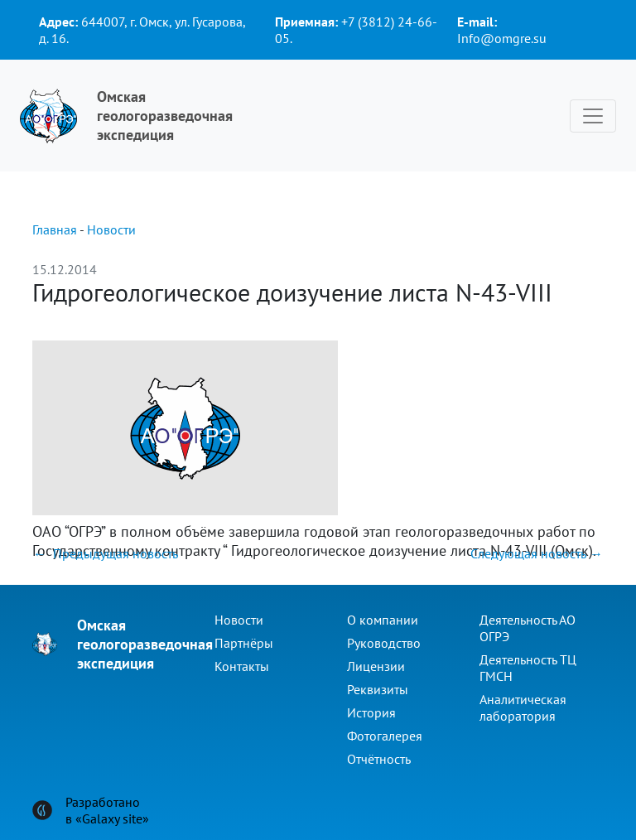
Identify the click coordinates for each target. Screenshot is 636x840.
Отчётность (379, 759)
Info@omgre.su (502, 38)
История (371, 712)
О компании (383, 620)
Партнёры (244, 643)
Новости (111, 229)
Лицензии (376, 666)
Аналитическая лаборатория (523, 707)
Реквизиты (378, 689)
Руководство (384, 643)
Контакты (242, 666)
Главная (55, 229)
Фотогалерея (385, 736)
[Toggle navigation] (593, 116)
